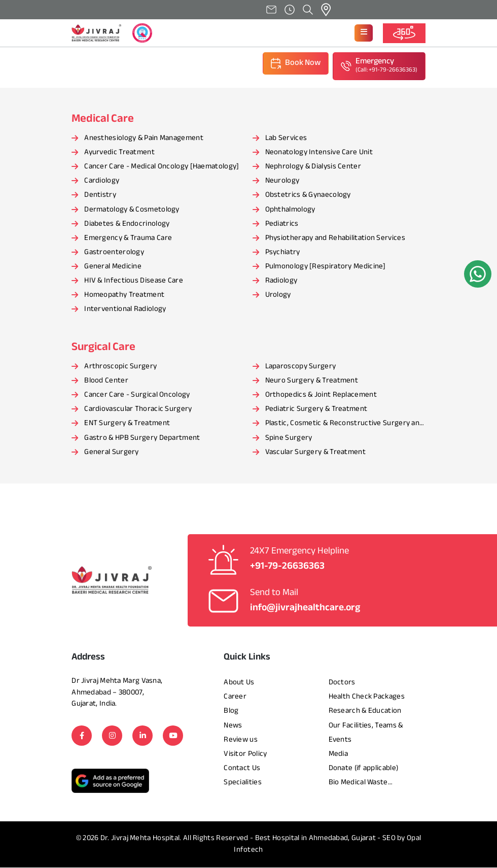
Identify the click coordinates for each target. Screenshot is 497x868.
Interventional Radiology (125, 310)
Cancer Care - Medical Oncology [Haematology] (162, 167)
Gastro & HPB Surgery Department (142, 439)
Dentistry (100, 196)
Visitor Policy (245, 755)
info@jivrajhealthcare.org (305, 609)
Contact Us (242, 769)
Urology (278, 296)
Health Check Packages (367, 697)
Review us (241, 740)
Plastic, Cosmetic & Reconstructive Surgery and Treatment (345, 425)
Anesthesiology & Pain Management (144, 139)
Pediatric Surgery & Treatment (316, 410)
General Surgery (112, 453)
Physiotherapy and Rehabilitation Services (335, 239)
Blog (231, 712)
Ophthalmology (290, 210)
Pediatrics (282, 224)
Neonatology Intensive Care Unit (319, 153)
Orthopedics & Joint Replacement (321, 395)
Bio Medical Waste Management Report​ (363, 784)
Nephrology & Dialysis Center (313, 167)
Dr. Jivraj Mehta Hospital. (141, 839)
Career (235, 697)
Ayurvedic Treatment (119, 153)
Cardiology (102, 181)
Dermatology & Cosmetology (132, 210)
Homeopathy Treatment (124, 296)
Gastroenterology (114, 253)
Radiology (281, 281)
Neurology (282, 181)
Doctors (342, 683)
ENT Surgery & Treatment (127, 424)
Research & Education (365, 712)
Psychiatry (283, 253)
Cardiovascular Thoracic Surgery (138, 410)
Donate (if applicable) (364, 769)
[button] (364, 33)
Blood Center (106, 381)
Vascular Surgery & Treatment (315, 453)
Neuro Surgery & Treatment (312, 381)
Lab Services (286, 139)
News (233, 726)
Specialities (243, 783)
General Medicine (113, 267)
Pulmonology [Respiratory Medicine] (326, 267)
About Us (239, 683)
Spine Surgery (289, 439)
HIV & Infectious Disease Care (134, 281)
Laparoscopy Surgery (301, 367)
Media (339, 755)
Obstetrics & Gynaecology (308, 196)
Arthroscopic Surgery (120, 367)
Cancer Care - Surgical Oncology (137, 395)
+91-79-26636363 (287, 567)
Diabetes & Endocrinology (127, 224)
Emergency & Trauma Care (128, 239)
